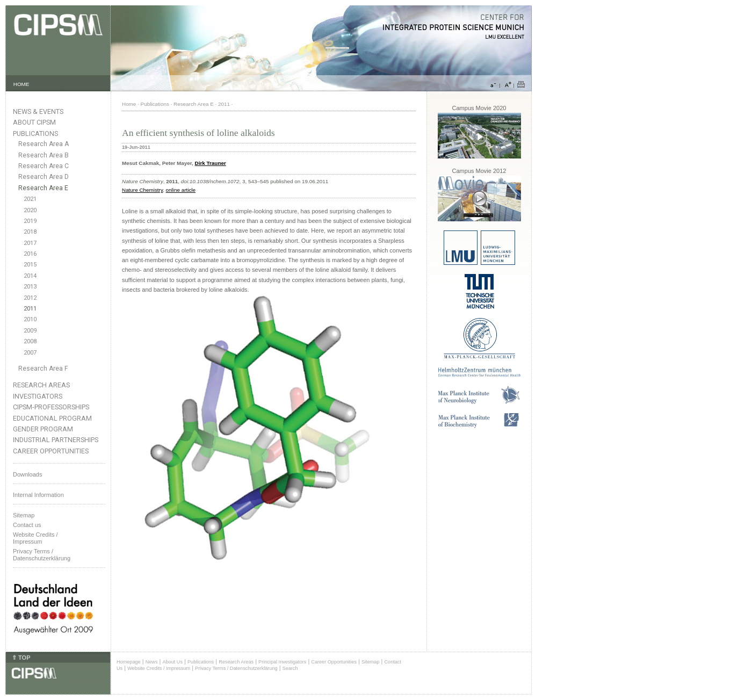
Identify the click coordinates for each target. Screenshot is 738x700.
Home (129, 104)
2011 (30, 309)
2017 (30, 243)
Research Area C (44, 166)
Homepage (129, 662)
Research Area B (44, 155)
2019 (30, 221)
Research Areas (41, 385)
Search (290, 668)
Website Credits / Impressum (159, 668)
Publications (35, 133)
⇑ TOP (21, 658)
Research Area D (44, 177)
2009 (30, 331)
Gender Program (43, 429)
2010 (30, 319)
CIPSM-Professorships (51, 407)
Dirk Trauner (211, 163)
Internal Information (38, 495)
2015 (30, 265)
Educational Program (52, 418)
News (152, 662)
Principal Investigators (282, 662)
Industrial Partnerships (56, 440)
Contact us (27, 525)
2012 (30, 298)
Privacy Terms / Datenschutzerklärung (42, 555)
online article (181, 190)
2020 (30, 210)
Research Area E (43, 188)
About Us (172, 662)
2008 (30, 341)
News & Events (38, 111)
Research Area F (43, 369)
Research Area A (44, 144)
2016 (30, 254)
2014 (30, 276)
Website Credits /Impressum (35, 538)
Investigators (38, 396)
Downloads (27, 474)
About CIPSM (34, 122)
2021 (30, 199)
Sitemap (24, 515)
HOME (21, 84)
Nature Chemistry (142, 190)
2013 (30, 287)
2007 (30, 353)
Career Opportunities (51, 451)
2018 (30, 232)
